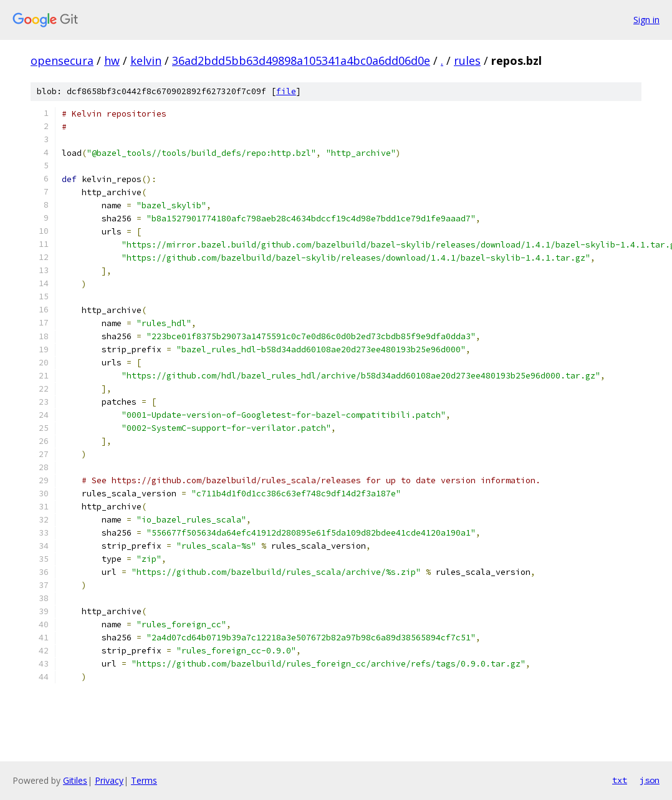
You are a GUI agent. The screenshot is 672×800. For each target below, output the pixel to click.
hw (112, 60)
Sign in (646, 20)
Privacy (109, 780)
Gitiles (75, 780)
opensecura (62, 60)
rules (467, 60)
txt (620, 780)
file (286, 91)
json (650, 780)
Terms (144, 780)
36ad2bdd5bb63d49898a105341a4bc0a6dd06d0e (301, 60)
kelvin (146, 60)
